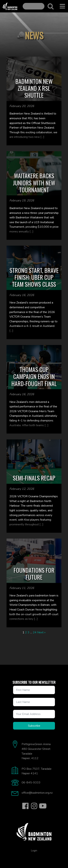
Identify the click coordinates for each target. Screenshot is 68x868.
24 (35, 632)
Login (34, 851)
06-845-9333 (31, 783)
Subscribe (34, 726)
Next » (41, 632)
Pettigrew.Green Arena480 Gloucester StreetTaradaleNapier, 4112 (36, 751)
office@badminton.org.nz (37, 793)
